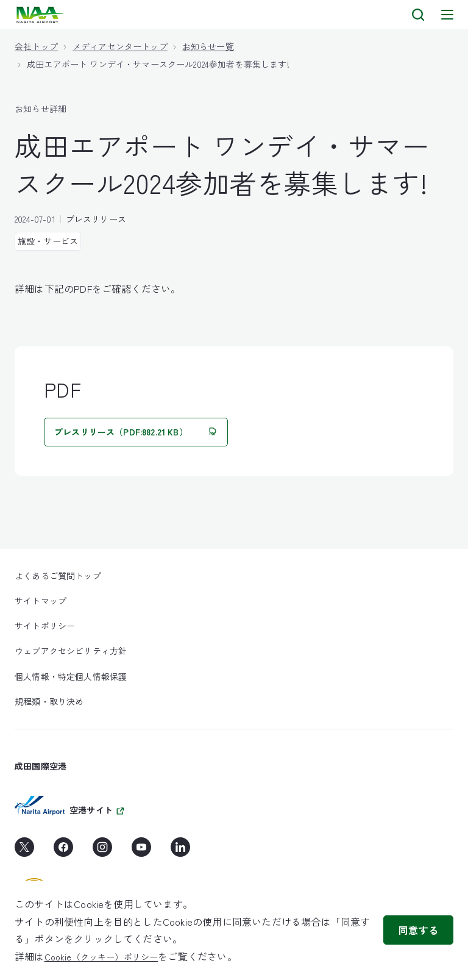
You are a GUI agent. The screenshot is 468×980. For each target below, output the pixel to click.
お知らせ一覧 (208, 46)
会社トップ (36, 46)
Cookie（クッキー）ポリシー (101, 957)
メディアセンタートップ (120, 46)
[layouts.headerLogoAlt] (41, 15)
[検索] (418, 15)
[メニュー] (447, 15)
